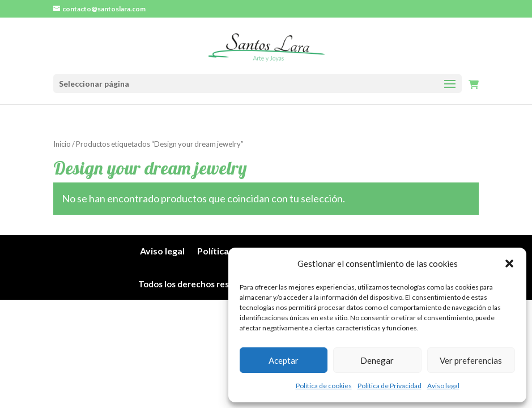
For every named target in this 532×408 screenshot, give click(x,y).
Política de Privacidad (390, 386)
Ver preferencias (471, 360)
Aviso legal (443, 386)
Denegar (377, 360)
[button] (509, 263)
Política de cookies (324, 386)
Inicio (62, 144)
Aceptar (284, 360)
